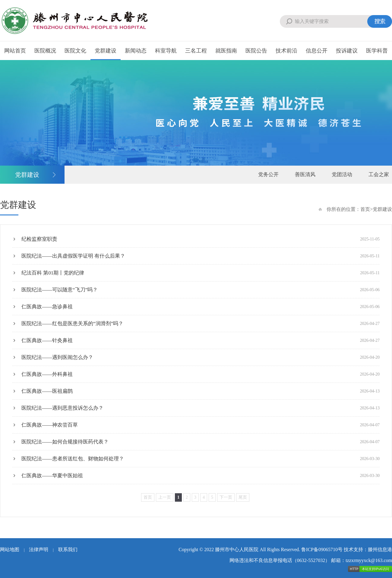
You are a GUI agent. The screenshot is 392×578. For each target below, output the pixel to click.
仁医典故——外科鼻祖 (201, 374)
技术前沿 (286, 51)
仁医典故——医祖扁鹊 (201, 391)
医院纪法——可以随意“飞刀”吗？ (201, 290)
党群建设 (106, 51)
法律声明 (39, 549)
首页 (365, 209)
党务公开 (268, 175)
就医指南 (226, 51)
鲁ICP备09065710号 (322, 549)
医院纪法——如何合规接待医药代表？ (201, 442)
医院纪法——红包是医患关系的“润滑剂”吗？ (201, 324)
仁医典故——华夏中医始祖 (201, 476)
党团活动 (342, 175)
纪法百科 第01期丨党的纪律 (201, 273)
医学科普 (377, 51)
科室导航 (166, 51)
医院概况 (45, 51)
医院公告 (256, 51)
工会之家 (379, 175)
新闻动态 (136, 51)
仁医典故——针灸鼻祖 (201, 340)
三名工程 (196, 51)
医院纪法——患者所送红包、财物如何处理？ (201, 459)
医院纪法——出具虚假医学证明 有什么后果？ (201, 256)
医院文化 (75, 51)
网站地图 (10, 549)
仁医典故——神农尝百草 (201, 425)
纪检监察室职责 (201, 239)
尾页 (243, 497)
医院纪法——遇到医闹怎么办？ (201, 357)
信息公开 (317, 51)
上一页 (165, 497)
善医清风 (305, 175)
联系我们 (68, 549)
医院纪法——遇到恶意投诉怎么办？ (201, 408)
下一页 (226, 497)
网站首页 (15, 51)
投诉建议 (347, 51)
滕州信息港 (380, 549)
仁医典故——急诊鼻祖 (201, 307)
